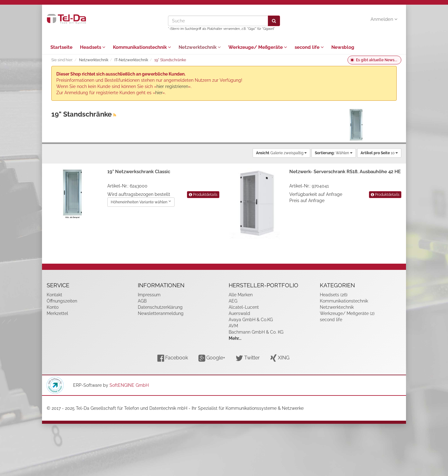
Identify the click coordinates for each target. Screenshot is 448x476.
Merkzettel (57, 313)
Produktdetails (203, 195)
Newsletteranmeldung (161, 313)
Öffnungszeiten (62, 301)
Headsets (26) (334, 295)
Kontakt (54, 295)
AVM (233, 326)
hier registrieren (172, 86)
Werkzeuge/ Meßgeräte (258, 47)
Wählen (334, 153)
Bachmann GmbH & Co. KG (256, 332)
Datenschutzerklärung (160, 307)
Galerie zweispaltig (281, 153)
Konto (53, 307)
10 (379, 153)
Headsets (93, 47)
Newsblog (343, 47)
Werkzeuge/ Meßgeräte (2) (347, 313)
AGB (142, 301)
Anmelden (384, 19)
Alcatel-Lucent (244, 307)
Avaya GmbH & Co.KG (251, 320)
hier (159, 93)
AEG (233, 301)
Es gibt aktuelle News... (377, 60)
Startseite (61, 47)
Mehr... (235, 338)
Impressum (149, 295)
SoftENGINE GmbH (129, 385)
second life (309, 47)
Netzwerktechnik (200, 47)
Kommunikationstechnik (142, 47)
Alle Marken (241, 295)
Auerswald (239, 313)
